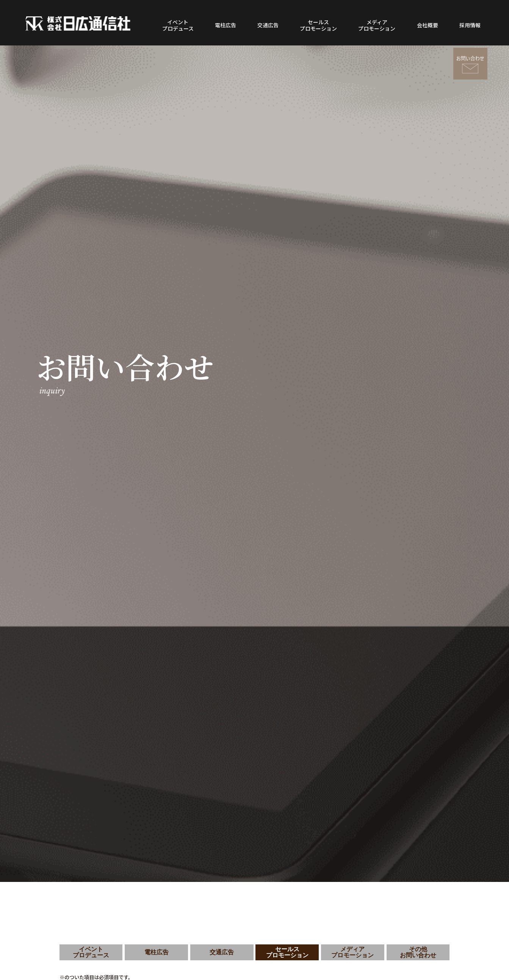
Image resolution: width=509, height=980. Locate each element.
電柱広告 (226, 25)
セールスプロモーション (318, 25)
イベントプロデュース (178, 25)
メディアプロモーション (377, 25)
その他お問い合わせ (418, 952)
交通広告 (268, 25)
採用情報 (470, 25)
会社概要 (428, 25)
